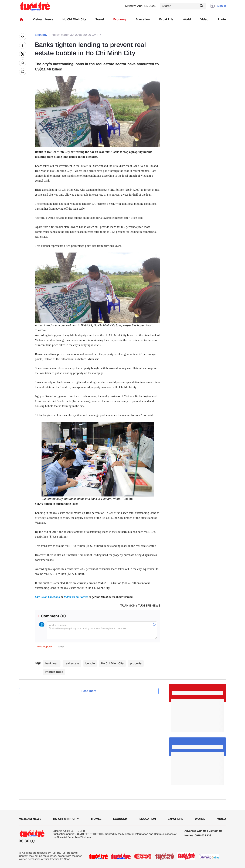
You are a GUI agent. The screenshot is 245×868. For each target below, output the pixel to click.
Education (143, 20)
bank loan (52, 663)
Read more (89, 691)
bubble (90, 663)
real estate (72, 663)
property (136, 663)
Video (204, 20)
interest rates (54, 672)
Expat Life (166, 20)
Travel (100, 20)
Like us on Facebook (48, 597)
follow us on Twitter (76, 597)
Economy (120, 20)
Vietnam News (43, 20)
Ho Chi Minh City (74, 20)
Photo (222, 20)
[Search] (183, 6)
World (187, 20)
